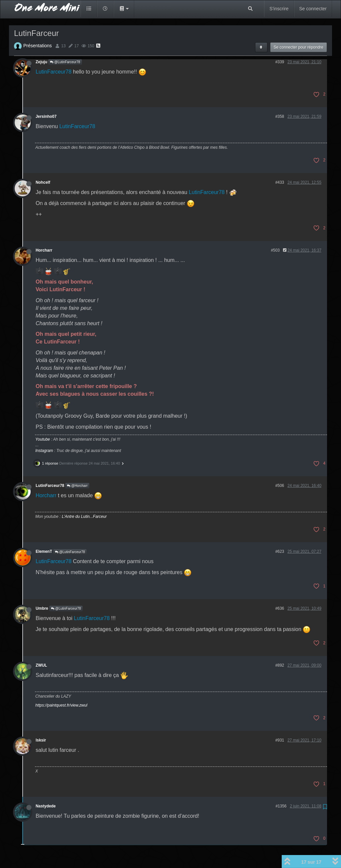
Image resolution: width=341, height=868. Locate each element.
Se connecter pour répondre (299, 47)
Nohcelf (43, 182)
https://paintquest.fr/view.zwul (61, 705)
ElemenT (44, 551)
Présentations (38, 46)
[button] (124, 9)
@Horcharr (77, 486)
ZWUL (41, 665)
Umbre (42, 608)
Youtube (43, 439)
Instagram (44, 451)
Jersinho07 (46, 116)
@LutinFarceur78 (65, 62)
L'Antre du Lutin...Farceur (84, 517)
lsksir (41, 740)
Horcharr (44, 250)
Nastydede (46, 806)
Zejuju (41, 62)
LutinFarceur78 (54, 72)
